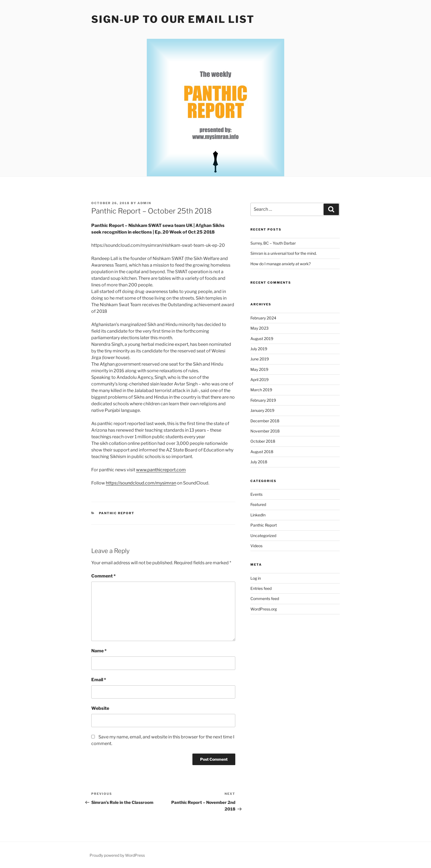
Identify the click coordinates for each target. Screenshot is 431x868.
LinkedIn (258, 515)
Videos (256, 546)
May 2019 (259, 369)
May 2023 (259, 328)
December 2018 (265, 421)
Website (100, 708)
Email (99, 680)
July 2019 (259, 349)
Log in (256, 578)
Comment (103, 576)
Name (99, 651)
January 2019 (262, 410)
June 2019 (260, 359)
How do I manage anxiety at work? (281, 264)
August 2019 (262, 339)
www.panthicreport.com (161, 470)
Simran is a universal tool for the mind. (284, 253)
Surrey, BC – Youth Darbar (273, 243)
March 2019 (261, 390)
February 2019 (263, 400)
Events (256, 494)
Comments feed (265, 599)
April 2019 (259, 380)
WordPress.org (264, 609)
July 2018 (259, 462)
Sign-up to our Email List (173, 19)
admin (144, 203)
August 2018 (262, 452)
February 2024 (263, 318)
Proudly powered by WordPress (117, 855)
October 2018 (263, 441)
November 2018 (265, 431)
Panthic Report (117, 513)
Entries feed (261, 588)
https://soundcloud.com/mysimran (141, 483)
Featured (258, 504)
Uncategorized (263, 536)
